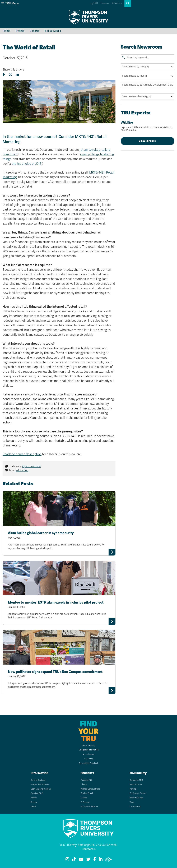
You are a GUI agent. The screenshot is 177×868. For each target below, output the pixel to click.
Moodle (84, 798)
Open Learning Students (41, 789)
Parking (133, 789)
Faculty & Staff (37, 794)
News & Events (136, 785)
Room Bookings (136, 798)
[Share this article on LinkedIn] (17, 75)
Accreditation (89, 755)
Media (33, 807)
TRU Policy (88, 759)
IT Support (85, 802)
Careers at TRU (136, 780)
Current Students (38, 780)
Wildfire (148, 126)
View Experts (147, 141)
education (22, 470)
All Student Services (89, 807)
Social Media (53, 31)
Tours (132, 802)
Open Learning (32, 466)
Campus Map (135, 807)
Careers (105, 3)
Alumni (34, 798)
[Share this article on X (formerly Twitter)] (10, 75)
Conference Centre (138, 794)
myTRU (94, 3)
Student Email (87, 794)
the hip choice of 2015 (27, 164)
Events (20, 31)
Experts (35, 31)
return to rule (88, 150)
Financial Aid (86, 780)
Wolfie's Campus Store (90, 789)
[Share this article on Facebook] (4, 75)
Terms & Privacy (89, 746)
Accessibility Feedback (89, 763)
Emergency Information (89, 750)
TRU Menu (10, 3)
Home (7, 31)
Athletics (117, 3)
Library (84, 785)
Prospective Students (40, 785)
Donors (34, 802)
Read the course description (22, 454)
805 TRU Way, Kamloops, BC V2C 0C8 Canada (88, 845)
